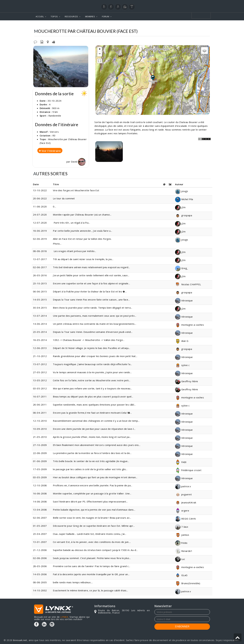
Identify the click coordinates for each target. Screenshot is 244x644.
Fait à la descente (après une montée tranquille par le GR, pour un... (91, 574)
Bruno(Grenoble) (188, 583)
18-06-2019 (40, 231)
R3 (54, 135)
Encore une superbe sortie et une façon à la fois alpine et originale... (91, 283)
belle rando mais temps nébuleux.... (73, 582)
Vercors (142, 25)
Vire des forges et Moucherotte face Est (76, 190)
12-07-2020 (40, 223)
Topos (130, 25)
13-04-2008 (40, 510)
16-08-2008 (40, 493)
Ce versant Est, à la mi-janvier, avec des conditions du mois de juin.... (92, 542)
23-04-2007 (40, 534)
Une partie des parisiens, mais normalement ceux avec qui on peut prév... (95, 316)
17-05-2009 (40, 469)
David (78, 162)
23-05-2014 (40, 332)
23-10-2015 (40, 283)
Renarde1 (184, 551)
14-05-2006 (40, 574)
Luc (180, 559)
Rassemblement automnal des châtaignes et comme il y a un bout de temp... (96, 421)
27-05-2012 (40, 372)
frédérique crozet (188, 470)
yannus (182, 535)
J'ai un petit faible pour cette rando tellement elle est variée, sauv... (91, 275)
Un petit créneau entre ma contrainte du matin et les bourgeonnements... (95, 324)
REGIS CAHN (185, 519)
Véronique (184, 300)
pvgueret (183, 494)
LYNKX (64, 617)
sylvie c (182, 365)
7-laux (182, 527)
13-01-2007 (40, 542)
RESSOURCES (71, 16)
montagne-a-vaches (189, 325)
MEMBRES (90, 16)
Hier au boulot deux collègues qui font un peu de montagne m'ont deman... (95, 477)
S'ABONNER (182, 627)
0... (54, 206)
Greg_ (182, 268)
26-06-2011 (40, 405)
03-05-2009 (40, 477)
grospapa (184, 215)
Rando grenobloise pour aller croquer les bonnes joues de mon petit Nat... (95, 356)
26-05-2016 (40, 275)
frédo (181, 543)
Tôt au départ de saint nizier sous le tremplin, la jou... (83, 259)
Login (195, 3)
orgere (182, 511)
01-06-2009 (40, 461)
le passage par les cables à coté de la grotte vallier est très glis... (90, 469)
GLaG (181, 575)
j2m (180, 207)
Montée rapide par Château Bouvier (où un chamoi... (82, 215)
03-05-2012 (40, 388)
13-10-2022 (40, 190)
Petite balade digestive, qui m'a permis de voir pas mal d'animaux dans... (94, 510)
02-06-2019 (40, 239)
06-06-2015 (40, 291)
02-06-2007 (40, 518)
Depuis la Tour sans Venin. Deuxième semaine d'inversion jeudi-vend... (93, 332)
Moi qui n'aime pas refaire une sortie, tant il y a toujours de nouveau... (92, 388)
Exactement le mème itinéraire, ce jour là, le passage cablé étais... (90, 590)
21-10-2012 (40, 356)
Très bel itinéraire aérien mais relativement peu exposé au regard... (91, 267)
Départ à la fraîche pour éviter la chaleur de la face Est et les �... (90, 291)
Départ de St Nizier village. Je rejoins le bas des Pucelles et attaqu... (91, 348)
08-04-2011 (40, 413)
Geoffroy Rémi (186, 381)
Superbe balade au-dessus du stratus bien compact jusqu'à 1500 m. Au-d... (95, 550)
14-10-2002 (40, 590)
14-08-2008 (40, 502)
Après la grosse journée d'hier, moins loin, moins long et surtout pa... (92, 437)
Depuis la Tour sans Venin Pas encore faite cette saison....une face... (91, 300)
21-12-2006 (40, 550)
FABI (181, 462)
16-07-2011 (40, 396)
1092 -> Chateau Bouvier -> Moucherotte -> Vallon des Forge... (89, 340)
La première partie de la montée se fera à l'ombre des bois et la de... (92, 453)
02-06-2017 (40, 267)
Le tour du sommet (64, 198)
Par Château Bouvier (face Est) (190, 25)
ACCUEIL (40, 16)
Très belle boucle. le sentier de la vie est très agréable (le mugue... (91, 461)
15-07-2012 (40, 364)
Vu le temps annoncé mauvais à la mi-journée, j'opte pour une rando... (92, 372)
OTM (207, 114)
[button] (153, 78)
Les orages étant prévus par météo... (75, 251)
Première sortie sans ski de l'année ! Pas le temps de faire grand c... (92, 566)
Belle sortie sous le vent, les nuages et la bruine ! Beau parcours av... (92, 518)
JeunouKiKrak (186, 502)
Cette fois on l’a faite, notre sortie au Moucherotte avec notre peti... (92, 380)
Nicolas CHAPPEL (188, 284)
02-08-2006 (40, 558)
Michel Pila (184, 199)
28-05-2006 (40, 566)
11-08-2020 (40, 206)
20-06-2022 (40, 198)
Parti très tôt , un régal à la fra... (71, 223)
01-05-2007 (40, 526)
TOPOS (54, 16)
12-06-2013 (40, 348)
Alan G (182, 341)
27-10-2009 (40, 445)
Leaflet (197, 114)
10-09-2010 (40, 429)
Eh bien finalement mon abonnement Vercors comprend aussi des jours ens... (97, 445)
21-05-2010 (40, 437)
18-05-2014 (40, 340)
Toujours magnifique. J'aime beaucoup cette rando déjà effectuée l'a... (92, 364)
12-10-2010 (40, 421)
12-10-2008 (40, 485)
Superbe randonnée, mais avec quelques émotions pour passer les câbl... (94, 405)
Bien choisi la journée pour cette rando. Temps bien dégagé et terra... (93, 308)
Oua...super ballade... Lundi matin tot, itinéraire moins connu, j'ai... (90, 534)
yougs (182, 191)
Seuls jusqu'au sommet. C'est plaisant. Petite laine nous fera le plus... (92, 558)
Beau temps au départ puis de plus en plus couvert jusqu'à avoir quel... (93, 396)
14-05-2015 (40, 300)
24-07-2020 (40, 215)
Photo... (57, 244)
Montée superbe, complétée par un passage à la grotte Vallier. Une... (92, 493)
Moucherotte (159, 25)
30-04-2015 (40, 308)
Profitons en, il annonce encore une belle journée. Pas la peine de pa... (93, 485)
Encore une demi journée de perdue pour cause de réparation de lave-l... (94, 429)
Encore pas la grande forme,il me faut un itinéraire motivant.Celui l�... (92, 413)
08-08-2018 (40, 251)
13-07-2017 (40, 259)
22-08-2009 (40, 453)
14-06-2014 (40, 324)
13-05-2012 (40, 380)
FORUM (106, 16)
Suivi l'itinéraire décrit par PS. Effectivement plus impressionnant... (90, 502)
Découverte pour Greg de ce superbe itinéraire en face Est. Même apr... (94, 526)
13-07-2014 (40, 316)
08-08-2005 (40, 582)
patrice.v (183, 486)
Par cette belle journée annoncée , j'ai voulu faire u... (82, 231)
